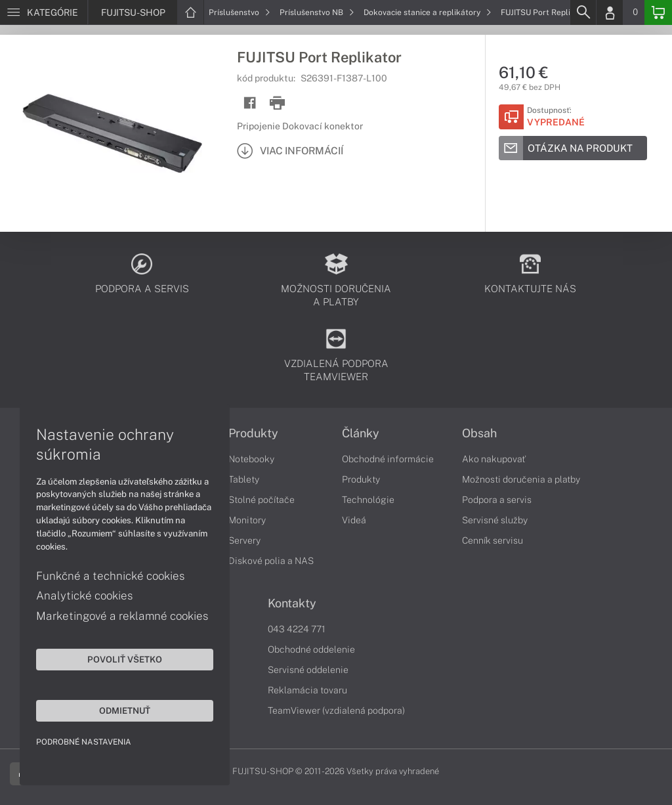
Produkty (253, 433)
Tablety (244, 479)
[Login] (610, 12)
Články (361, 433)
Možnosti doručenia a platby (521, 479)
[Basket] (658, 12)
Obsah (479, 433)
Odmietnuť (125, 710)
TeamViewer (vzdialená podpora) (336, 710)
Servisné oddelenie (308, 670)
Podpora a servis (497, 500)
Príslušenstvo (240, 12)
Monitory (247, 520)
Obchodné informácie (388, 459)
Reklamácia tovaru (307, 690)
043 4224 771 (297, 629)
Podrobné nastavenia (84, 742)
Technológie (368, 500)
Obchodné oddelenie (311, 649)
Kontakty (292, 603)
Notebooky (251, 459)
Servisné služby (495, 520)
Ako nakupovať (494, 459)
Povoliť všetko (125, 659)
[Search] (583, 12)
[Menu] (44, 12)
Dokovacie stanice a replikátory (428, 12)
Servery (244, 540)
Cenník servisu (493, 540)
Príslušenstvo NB (317, 12)
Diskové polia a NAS (271, 561)
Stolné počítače (262, 500)
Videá (354, 520)
